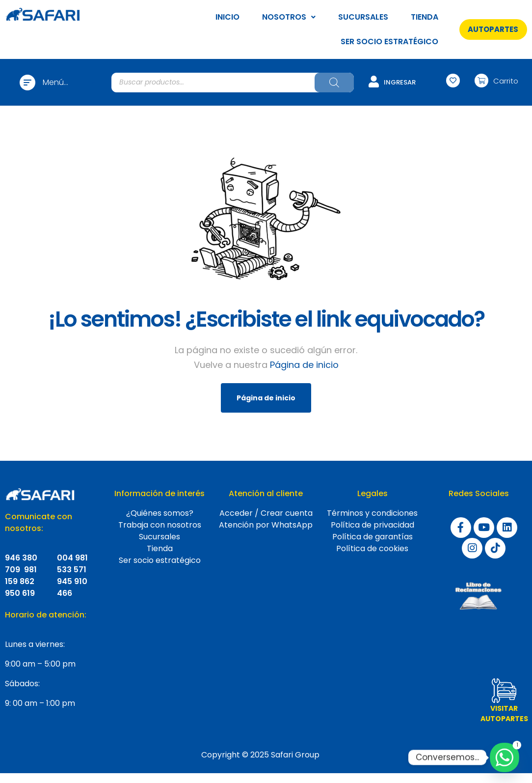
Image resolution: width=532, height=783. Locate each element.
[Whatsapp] (505, 757)
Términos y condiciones (372, 513)
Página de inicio (304, 365)
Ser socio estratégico (160, 560)
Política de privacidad (372, 525)
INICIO (227, 17)
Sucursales (160, 537)
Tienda (160, 548)
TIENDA (425, 17)
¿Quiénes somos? (160, 513)
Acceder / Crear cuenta (266, 513)
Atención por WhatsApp (266, 525)
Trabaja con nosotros (160, 525)
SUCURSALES (363, 17)
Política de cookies (372, 548)
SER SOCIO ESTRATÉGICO (389, 42)
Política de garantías (372, 537)
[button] (493, 29)
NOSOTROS (289, 17)
